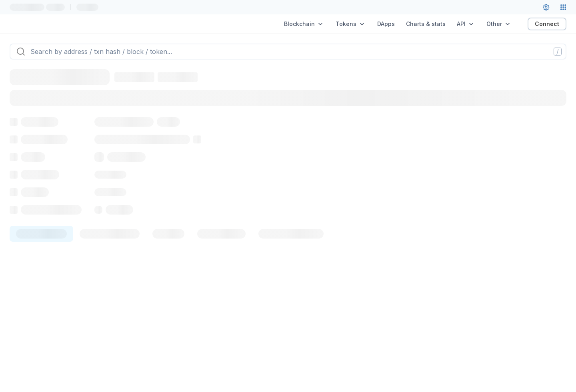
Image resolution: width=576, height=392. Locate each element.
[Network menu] (563, 7)
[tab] (41, 234)
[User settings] (546, 7)
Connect (547, 24)
